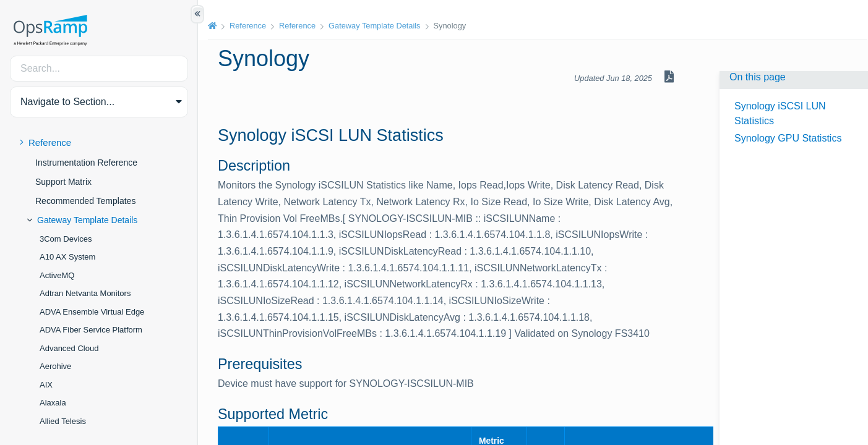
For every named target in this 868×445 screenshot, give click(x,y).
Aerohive (55, 366)
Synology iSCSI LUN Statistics (780, 113)
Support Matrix (63, 182)
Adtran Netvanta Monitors (85, 293)
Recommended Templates (85, 201)
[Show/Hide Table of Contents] (197, 14)
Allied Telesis (63, 421)
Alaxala (53, 403)
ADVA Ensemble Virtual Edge (92, 312)
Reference (50, 142)
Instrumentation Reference (86, 163)
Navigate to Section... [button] (67, 102)
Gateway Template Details (87, 220)
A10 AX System (67, 257)
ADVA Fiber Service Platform (91, 330)
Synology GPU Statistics (788, 138)
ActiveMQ (57, 275)
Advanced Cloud (69, 348)
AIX (46, 385)
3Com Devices (66, 239)
